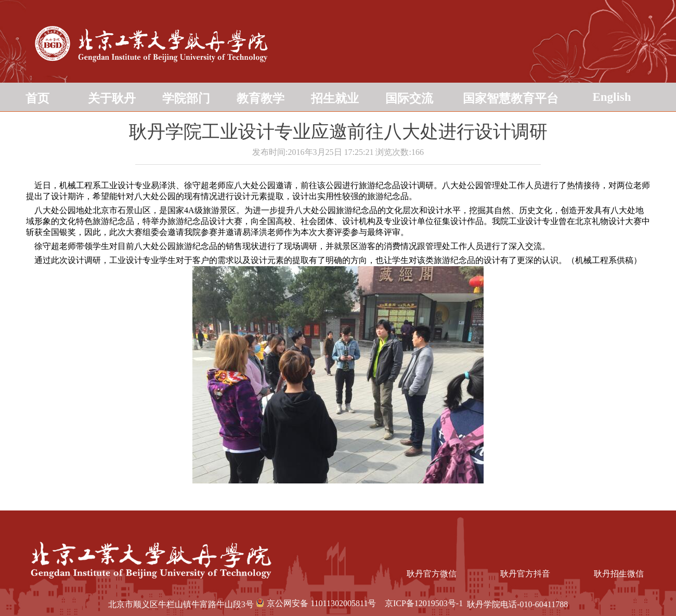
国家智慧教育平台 (511, 99)
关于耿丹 (112, 99)
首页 (37, 99)
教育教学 (261, 99)
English (612, 97)
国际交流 (409, 99)
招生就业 (335, 99)
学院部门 (186, 99)
